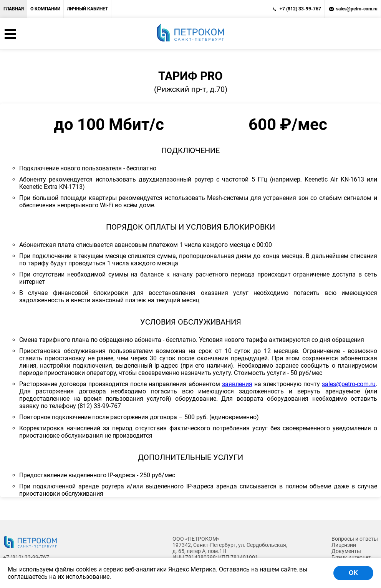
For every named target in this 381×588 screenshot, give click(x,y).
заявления (237, 384)
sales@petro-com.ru (357, 9)
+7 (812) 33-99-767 (300, 9)
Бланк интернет (351, 557)
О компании (45, 9)
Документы (346, 551)
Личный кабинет (87, 9)
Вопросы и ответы (355, 539)
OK (353, 573)
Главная (14, 9)
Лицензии (344, 545)
